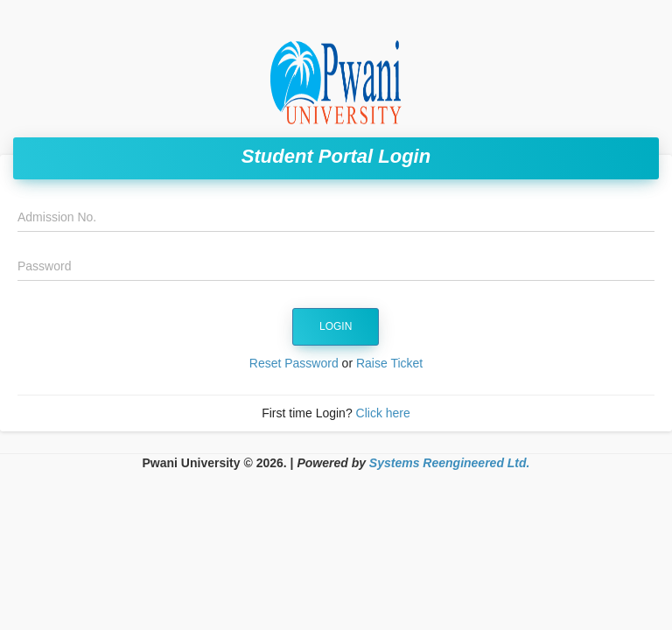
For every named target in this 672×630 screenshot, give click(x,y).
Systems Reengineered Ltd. (450, 463)
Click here (383, 413)
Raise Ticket (389, 363)
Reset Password (294, 363)
